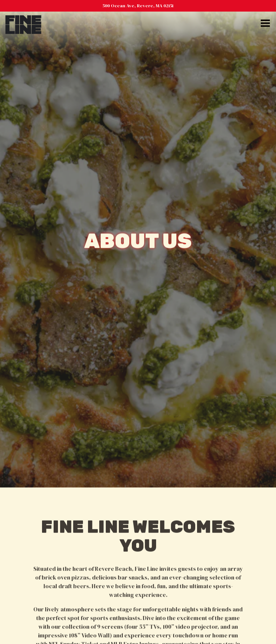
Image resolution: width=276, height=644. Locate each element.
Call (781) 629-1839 (138, 613)
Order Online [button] (138, 634)
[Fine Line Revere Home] (23, 24)
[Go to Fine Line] (138, 6)
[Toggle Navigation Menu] (265, 23)
